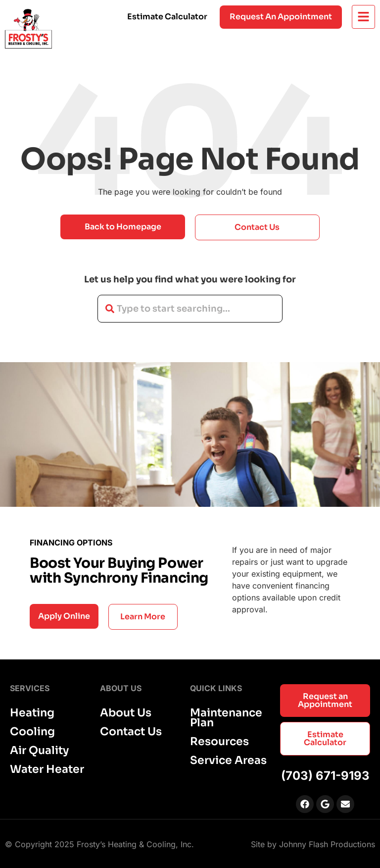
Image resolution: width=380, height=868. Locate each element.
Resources (219, 742)
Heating (32, 713)
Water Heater (47, 769)
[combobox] (190, 309)
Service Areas (228, 760)
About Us (126, 713)
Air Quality (39, 751)
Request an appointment (281, 17)
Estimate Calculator (167, 17)
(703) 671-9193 (325, 776)
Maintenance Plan (226, 718)
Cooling (32, 732)
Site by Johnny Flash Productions (313, 844)
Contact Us (131, 732)
